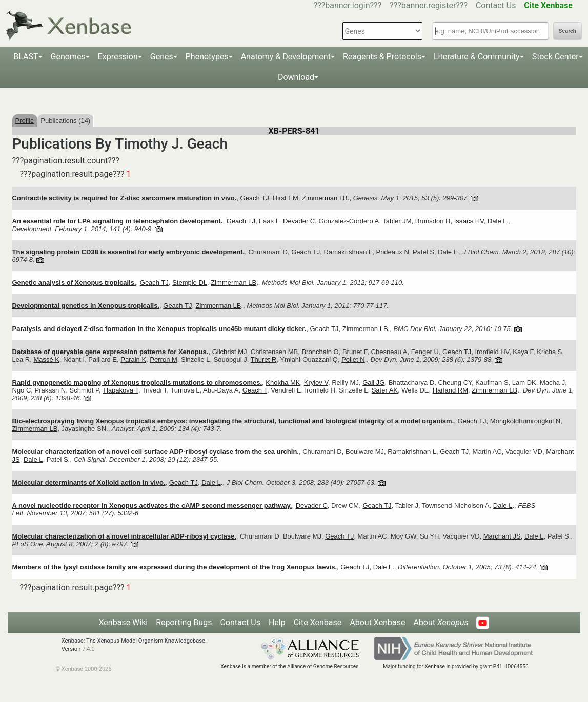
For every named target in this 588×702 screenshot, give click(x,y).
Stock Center (555, 57)
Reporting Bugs (184, 622)
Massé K (46, 359)
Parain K (133, 359)
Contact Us (496, 5)
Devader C (299, 221)
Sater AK (385, 390)
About (441, 622)
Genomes (68, 57)
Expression (118, 57)
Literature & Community (477, 57)
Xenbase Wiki (124, 622)
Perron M (163, 359)
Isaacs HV (469, 221)
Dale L (497, 221)
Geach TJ (255, 198)
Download (296, 77)
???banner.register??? (429, 5)
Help (277, 622)
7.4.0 (88, 649)
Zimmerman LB (325, 198)
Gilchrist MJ (230, 352)
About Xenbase (377, 622)
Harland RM (450, 390)
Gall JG (373, 383)
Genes (162, 57)
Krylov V (316, 383)
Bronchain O (320, 352)
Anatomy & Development (286, 57)
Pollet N (353, 359)
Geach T (255, 390)
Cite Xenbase (318, 622)
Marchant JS (502, 536)
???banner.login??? (348, 5)
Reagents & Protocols (382, 57)
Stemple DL (190, 283)
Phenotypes (207, 57)
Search (567, 31)
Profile (25, 121)
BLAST (26, 57)
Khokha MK (283, 383)
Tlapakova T (120, 390)
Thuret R (264, 359)
